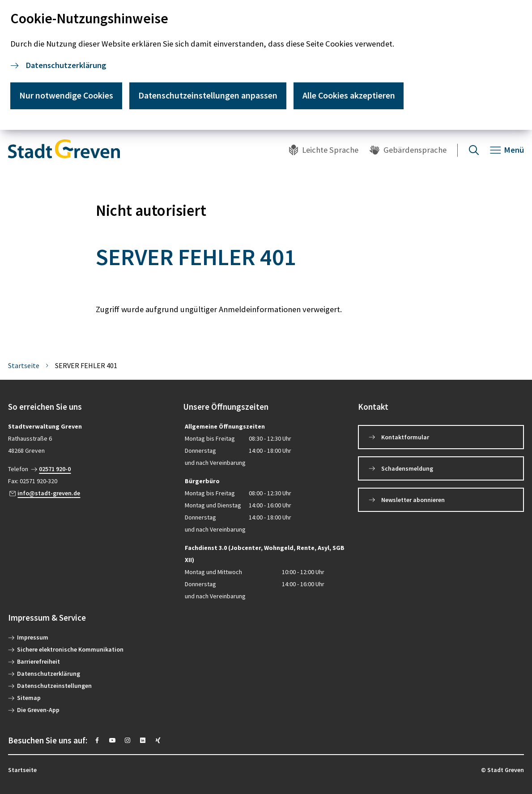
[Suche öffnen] (474, 150)
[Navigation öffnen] (507, 150)
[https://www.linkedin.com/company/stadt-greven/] (143, 740)
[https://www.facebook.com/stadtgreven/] (97, 740)
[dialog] (266, 65)
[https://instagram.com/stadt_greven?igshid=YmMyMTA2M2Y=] (128, 740)
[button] (91, 407)
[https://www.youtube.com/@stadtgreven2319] (112, 740)
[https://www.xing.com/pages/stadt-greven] (158, 740)
